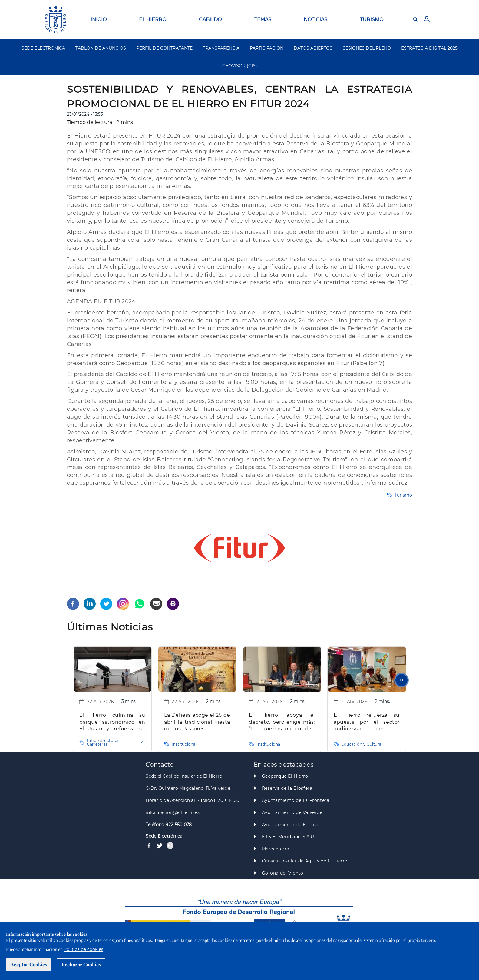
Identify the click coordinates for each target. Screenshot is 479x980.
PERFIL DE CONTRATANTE (164, 48)
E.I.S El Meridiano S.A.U (288, 837)
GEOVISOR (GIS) (240, 66)
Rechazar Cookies (81, 964)
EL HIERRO (153, 20)
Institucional (184, 744)
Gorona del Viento (283, 873)
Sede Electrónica (164, 836)
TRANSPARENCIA (221, 48)
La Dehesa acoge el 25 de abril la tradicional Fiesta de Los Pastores (197, 722)
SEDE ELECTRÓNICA (43, 48)
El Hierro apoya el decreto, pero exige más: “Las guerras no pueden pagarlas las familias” (282, 722)
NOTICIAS (315, 20)
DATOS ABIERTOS (313, 48)
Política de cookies (83, 949)
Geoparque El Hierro (285, 776)
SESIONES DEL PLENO (367, 48)
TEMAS (263, 20)
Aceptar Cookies (29, 964)
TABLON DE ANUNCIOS (101, 48)
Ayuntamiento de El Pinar (291, 825)
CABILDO (210, 20)
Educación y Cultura (361, 744)
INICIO (99, 20)
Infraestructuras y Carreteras (115, 742)
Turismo (403, 495)
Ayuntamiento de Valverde (292, 812)
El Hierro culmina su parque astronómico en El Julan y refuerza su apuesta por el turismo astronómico (112, 722)
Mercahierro (276, 849)
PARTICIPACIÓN (267, 48)
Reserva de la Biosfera (287, 788)
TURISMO (372, 20)
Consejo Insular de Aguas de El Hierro (305, 861)
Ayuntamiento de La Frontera (296, 800)
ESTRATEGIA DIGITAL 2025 (429, 48)
